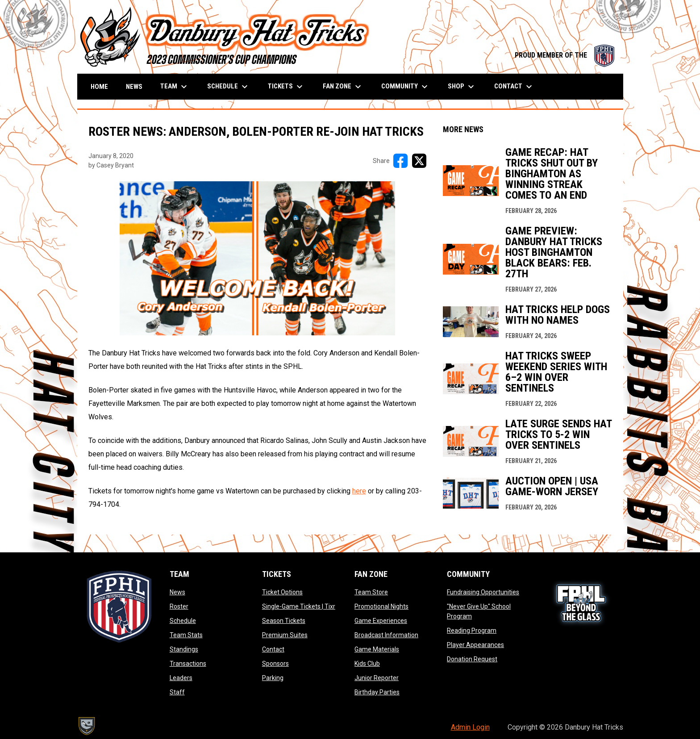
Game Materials (377, 649)
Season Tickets (284, 621)
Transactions (188, 664)
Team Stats (186, 635)
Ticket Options (282, 592)
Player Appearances (475, 645)
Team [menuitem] (175, 87)
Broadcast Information (386, 635)
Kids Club (367, 664)
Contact (273, 649)
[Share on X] (419, 161)
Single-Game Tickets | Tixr (299, 606)
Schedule (183, 621)
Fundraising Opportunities (483, 592)
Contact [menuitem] (514, 87)
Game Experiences (381, 621)
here (359, 491)
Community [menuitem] (406, 87)
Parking (273, 678)
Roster (179, 606)
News (177, 592)
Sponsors (275, 664)
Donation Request (472, 659)
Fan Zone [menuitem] (343, 87)
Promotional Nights (381, 606)
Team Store (371, 592)
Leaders (181, 678)
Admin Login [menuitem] (470, 727)
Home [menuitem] (99, 87)
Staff (177, 692)
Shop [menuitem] (462, 87)
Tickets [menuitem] (286, 87)
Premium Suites (285, 635)
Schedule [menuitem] (229, 87)
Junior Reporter (377, 678)
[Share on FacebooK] (400, 161)
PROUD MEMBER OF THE (565, 55)
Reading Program (472, 630)
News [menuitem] (134, 87)
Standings (184, 649)
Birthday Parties (377, 692)
